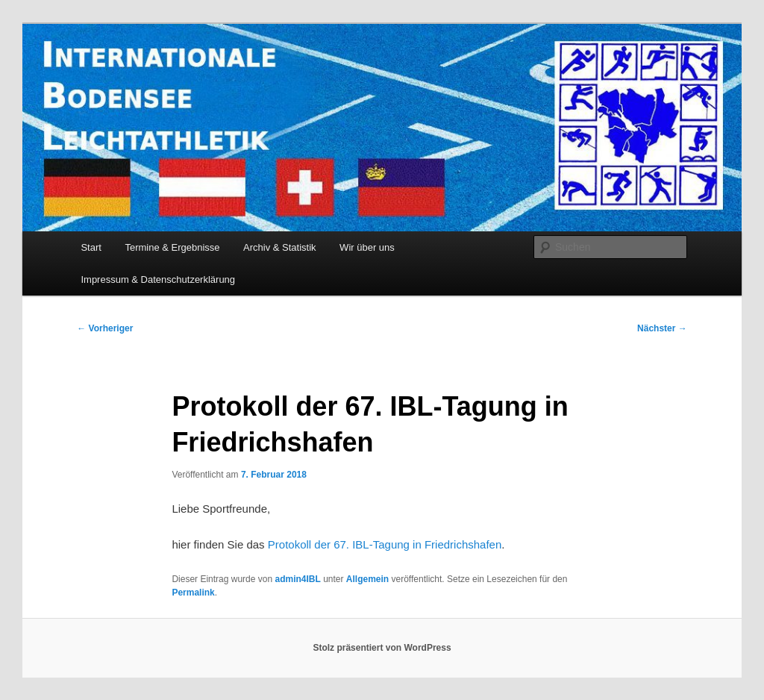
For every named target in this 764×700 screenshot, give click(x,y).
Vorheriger (105, 328)
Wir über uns (367, 247)
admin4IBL (297, 579)
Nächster (662, 328)
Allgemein (367, 579)
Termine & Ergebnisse (172, 247)
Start (91, 247)
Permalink (193, 593)
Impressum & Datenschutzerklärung (158, 279)
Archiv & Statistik (280, 247)
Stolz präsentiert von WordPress (382, 648)
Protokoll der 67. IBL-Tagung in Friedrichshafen (385, 544)
